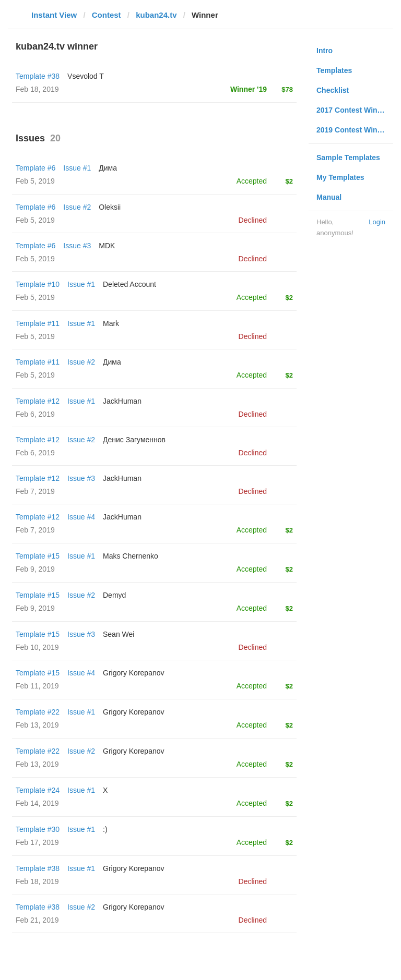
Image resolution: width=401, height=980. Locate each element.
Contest (107, 15)
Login (377, 222)
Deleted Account (129, 284)
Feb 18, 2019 (37, 881)
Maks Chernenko (131, 556)
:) (105, 829)
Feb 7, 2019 (35, 491)
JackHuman (122, 401)
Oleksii (110, 207)
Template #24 (38, 790)
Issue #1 (77, 168)
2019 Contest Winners (355, 130)
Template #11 (38, 323)
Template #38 (38, 76)
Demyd (114, 595)
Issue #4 (81, 517)
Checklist (333, 90)
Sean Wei (119, 634)
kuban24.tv (156, 15)
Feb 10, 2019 (37, 647)
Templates (334, 70)
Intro (325, 51)
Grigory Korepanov (134, 673)
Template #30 (38, 829)
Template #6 (36, 168)
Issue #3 (77, 246)
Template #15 (38, 556)
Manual (329, 197)
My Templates (340, 177)
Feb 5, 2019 (35, 181)
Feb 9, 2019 (35, 569)
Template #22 (38, 712)
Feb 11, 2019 (37, 686)
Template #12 (38, 401)
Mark (111, 323)
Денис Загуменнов (134, 440)
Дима (108, 168)
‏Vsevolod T (86, 76)
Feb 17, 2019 (37, 842)
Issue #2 (77, 207)
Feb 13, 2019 (37, 725)
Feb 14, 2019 (37, 803)
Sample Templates (348, 158)
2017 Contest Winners (355, 110)
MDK (107, 246)
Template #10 (38, 284)
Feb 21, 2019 (37, 920)
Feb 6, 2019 (35, 414)
